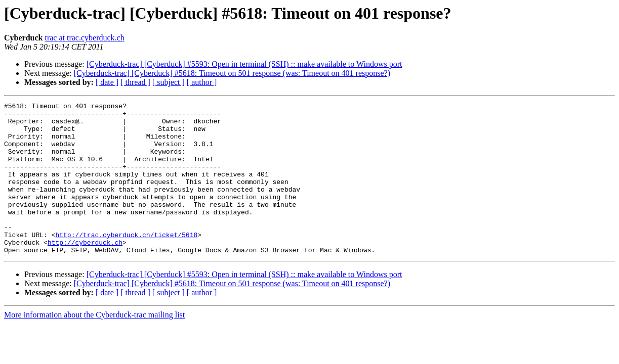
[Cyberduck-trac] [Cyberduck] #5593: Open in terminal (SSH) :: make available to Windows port (244, 64)
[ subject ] (169, 82)
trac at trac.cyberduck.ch (84, 38)
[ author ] (202, 82)
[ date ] (107, 82)
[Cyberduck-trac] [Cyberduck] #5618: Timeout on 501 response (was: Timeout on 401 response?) (232, 73)
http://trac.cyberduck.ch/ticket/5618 (126, 262)
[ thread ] (135, 82)
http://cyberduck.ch (85, 271)
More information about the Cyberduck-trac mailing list (94, 345)
